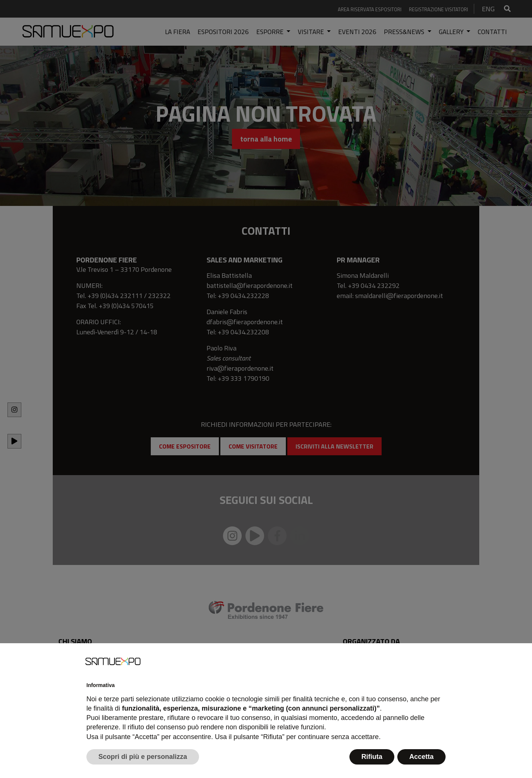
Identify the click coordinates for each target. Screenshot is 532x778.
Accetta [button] (421, 757)
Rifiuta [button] (372, 757)
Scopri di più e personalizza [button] (143, 757)
